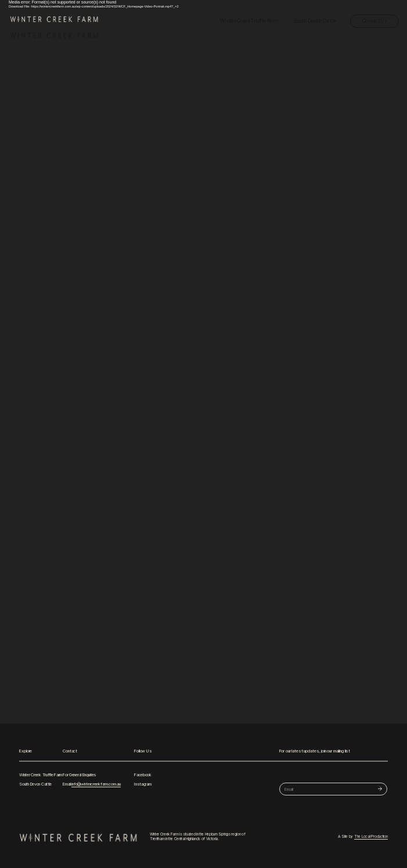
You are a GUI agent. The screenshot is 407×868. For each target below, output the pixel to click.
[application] (203, 362)
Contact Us (375, 21)
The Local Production (371, 837)
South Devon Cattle (315, 21)
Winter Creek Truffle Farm (250, 21)
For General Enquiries (80, 775)
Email (92, 784)
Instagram (143, 784)
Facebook (143, 775)
